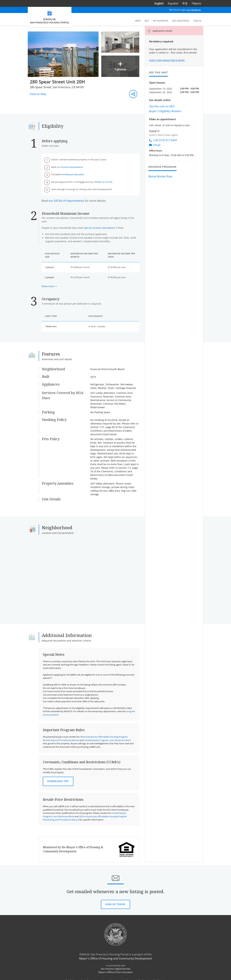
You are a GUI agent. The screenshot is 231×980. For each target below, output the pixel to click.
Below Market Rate (160, 176)
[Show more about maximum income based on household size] (49, 286)
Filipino (196, 3)
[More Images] (84, 54)
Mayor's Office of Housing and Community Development (116, 958)
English (159, 3)
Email (155, 145)
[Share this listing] (133, 94)
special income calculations (100, 228)
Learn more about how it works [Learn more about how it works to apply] (167, 60)
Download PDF (58, 781)
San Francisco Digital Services (115, 969)
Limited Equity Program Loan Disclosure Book (107, 740)
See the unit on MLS (162, 106)
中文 (185, 3)
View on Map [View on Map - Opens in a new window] (38, 94)
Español (173, 3)
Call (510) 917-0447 (163, 140)
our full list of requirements (66, 201)
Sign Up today (115, 904)
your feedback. (194, 10)
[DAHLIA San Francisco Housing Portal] (50, 17)
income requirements (72, 167)
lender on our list (104, 182)
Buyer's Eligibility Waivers (165, 111)
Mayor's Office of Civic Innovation (115, 972)
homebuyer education (73, 174)
